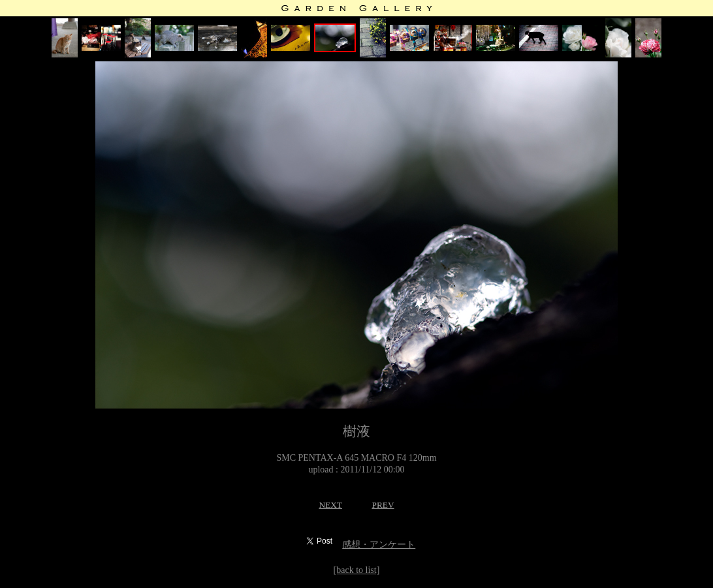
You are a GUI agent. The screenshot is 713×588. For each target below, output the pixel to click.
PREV (383, 505)
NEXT (330, 505)
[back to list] (357, 570)
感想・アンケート (379, 545)
